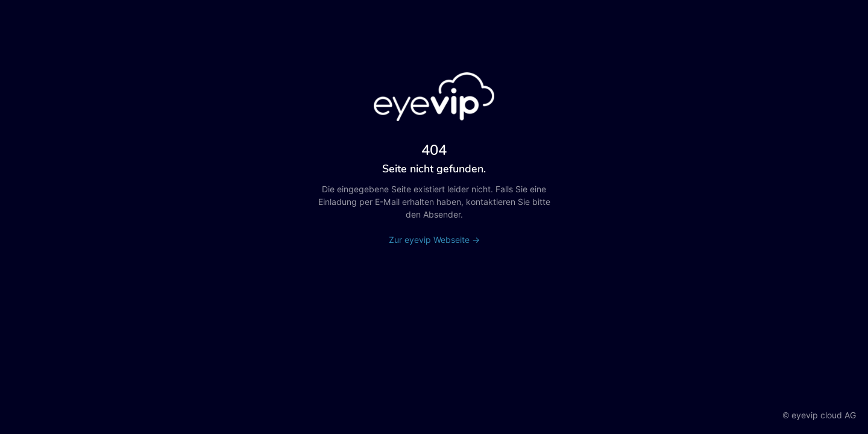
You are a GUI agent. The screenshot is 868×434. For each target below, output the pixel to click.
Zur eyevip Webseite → (434, 240)
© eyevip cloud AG (819, 415)
